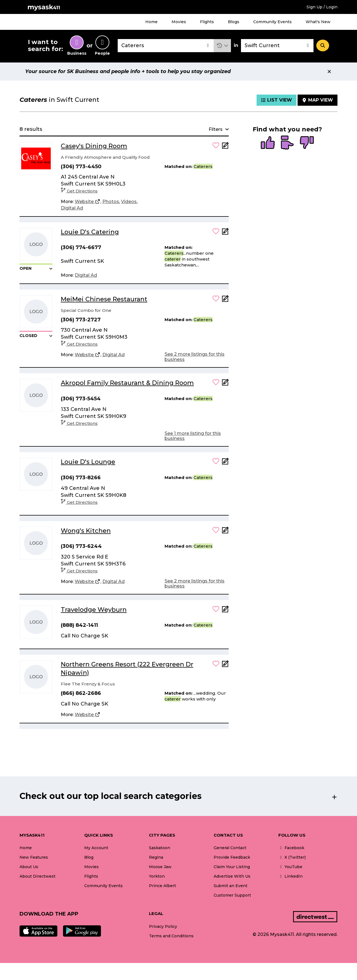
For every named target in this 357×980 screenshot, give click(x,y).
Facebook (291, 848)
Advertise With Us (232, 876)
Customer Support (232, 895)
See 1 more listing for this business (193, 436)
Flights (207, 22)
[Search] (323, 45)
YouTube (290, 867)
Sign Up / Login (322, 7)
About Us (29, 867)
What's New (318, 22)
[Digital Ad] (72, 208)
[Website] (88, 202)
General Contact (230, 848)
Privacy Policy (163, 926)
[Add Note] (225, 147)
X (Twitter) (292, 857)
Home (151, 22)
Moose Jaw (160, 867)
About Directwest (38, 876)
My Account (96, 848)
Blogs (234, 22)
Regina (156, 857)
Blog (89, 857)
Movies (179, 22)
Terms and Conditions (171, 936)
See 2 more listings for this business (195, 357)
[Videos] (129, 202)
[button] (222, 46)
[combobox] (166, 46)
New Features (34, 857)
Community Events (272, 22)
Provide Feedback (232, 857)
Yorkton (157, 876)
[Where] (277, 46)
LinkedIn (290, 876)
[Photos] (111, 202)
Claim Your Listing (232, 867)
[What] (166, 46)
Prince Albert (162, 886)
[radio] (268, 143)
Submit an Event (231, 886)
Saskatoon (160, 848)
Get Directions (79, 191)
